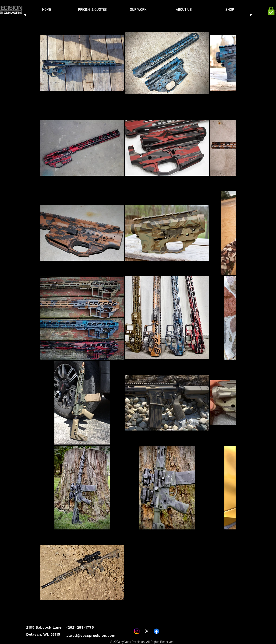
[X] (147, 631)
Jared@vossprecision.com (91, 635)
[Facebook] (156, 631)
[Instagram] (137, 631)
